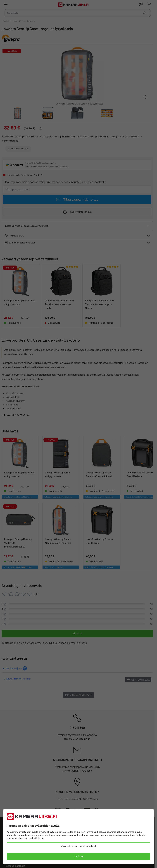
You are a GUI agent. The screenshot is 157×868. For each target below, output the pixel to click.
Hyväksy (78, 856)
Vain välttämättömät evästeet (78, 846)
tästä (41, 838)
